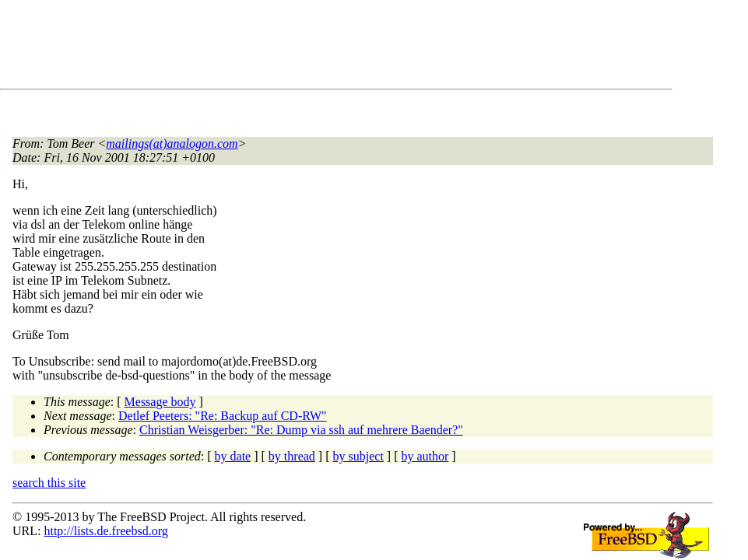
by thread (292, 456)
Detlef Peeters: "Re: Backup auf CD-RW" (223, 416)
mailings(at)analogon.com (172, 143)
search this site (49, 483)
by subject (358, 456)
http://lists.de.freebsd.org (105, 531)
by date (233, 456)
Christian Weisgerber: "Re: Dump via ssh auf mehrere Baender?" (301, 430)
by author (425, 456)
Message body (160, 402)
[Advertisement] (296, 47)
